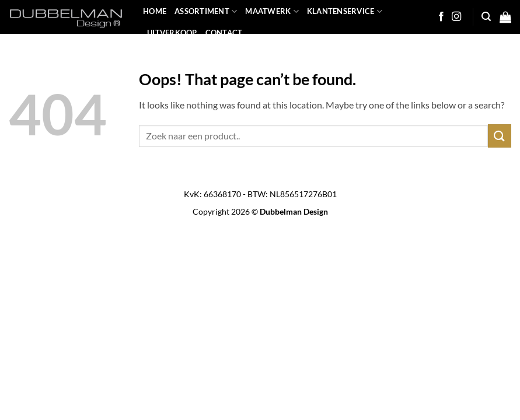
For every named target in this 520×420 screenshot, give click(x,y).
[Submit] (500, 136)
